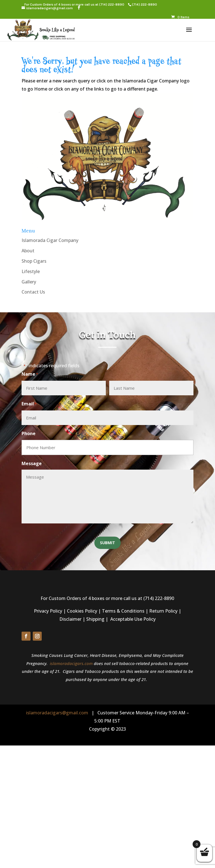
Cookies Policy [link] (82, 611)
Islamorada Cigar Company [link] (50, 240)
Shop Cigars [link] (34, 261)
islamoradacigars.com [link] (71, 663)
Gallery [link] (29, 282)
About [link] (28, 251)
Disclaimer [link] (70, 619)
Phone (29, 433)
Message (32, 463)
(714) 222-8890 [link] (112, 4)
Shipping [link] (95, 619)
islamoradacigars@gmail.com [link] (57, 713)
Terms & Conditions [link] (123, 611)
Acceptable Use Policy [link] (133, 619)
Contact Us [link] (33, 292)
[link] (144, 4)
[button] (79, 8)
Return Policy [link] (163, 611)
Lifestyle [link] (31, 271)
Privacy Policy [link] (48, 611)
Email (29, 404)
